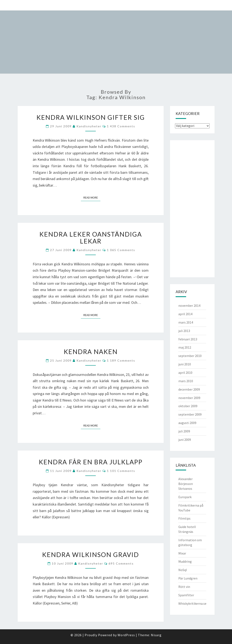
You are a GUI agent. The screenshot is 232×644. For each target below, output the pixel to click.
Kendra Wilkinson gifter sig (91, 117)
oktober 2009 (188, 406)
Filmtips (184, 518)
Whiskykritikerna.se (192, 603)
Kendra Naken (91, 352)
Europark (185, 497)
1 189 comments (121, 360)
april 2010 (185, 373)
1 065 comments (121, 250)
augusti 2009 (187, 423)
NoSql (183, 570)
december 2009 (189, 389)
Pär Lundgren (188, 578)
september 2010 (190, 356)
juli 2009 (184, 431)
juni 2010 (185, 364)
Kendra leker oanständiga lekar (91, 238)
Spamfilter (186, 595)
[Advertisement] (192, 208)
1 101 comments (121, 471)
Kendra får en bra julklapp (91, 462)
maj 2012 (185, 347)
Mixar (182, 553)
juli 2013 (184, 331)
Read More (92, 197)
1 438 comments (121, 126)
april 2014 (185, 314)
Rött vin (184, 587)
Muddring (185, 561)
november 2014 (189, 306)
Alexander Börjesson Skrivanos (186, 484)
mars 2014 (186, 322)
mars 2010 (186, 381)
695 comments (121, 563)
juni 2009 (185, 440)
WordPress (126, 635)
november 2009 (189, 398)
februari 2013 (188, 339)
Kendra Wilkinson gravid (91, 554)
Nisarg (156, 635)
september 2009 (190, 414)
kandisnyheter (89, 126)
